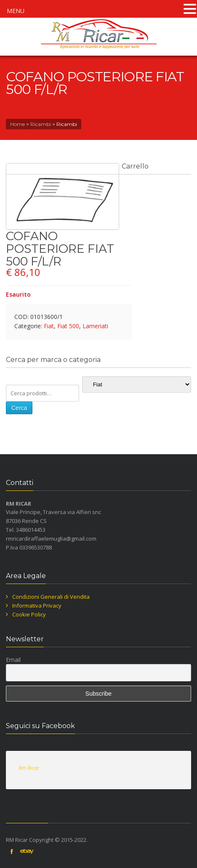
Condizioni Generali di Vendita (51, 597)
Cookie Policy (29, 614)
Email (13, 660)
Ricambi (41, 124)
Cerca (19, 408)
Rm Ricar (29, 768)
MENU (16, 11)
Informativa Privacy (37, 605)
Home (17, 124)
